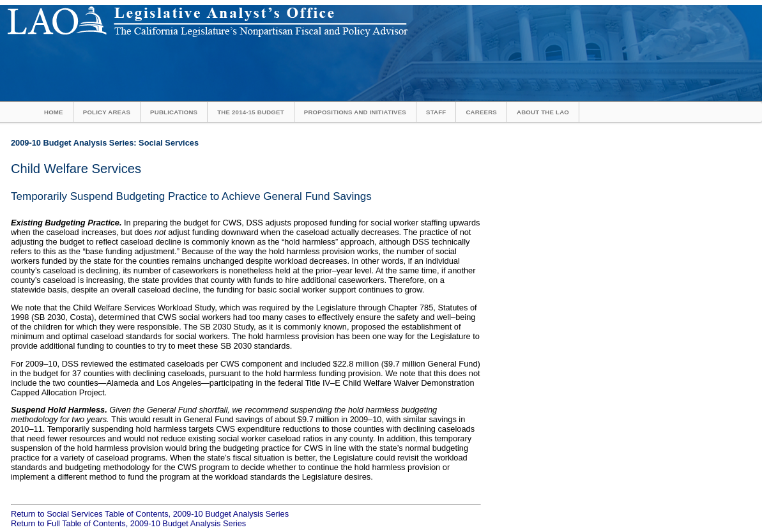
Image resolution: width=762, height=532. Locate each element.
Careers (481, 112)
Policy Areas (107, 112)
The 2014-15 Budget (251, 112)
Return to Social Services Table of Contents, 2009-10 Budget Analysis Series (150, 514)
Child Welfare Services (76, 169)
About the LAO (543, 112)
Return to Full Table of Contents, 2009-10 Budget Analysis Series (128, 523)
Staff (436, 112)
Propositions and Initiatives (355, 112)
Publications (174, 112)
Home (54, 112)
